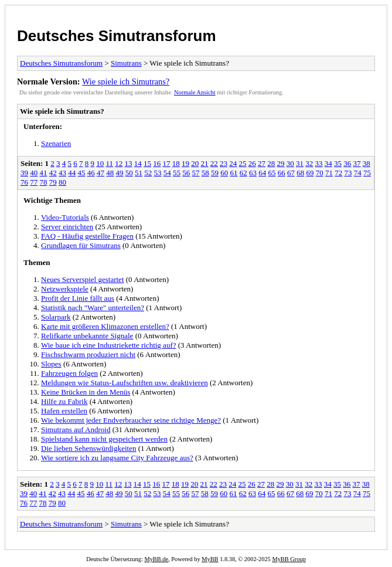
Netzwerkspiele (65, 289)
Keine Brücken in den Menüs (86, 392)
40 (34, 173)
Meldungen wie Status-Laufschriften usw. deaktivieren (125, 383)
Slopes (51, 364)
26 (252, 163)
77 (34, 182)
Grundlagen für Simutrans (81, 245)
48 (110, 173)
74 (358, 173)
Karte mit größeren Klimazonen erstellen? (105, 326)
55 (177, 173)
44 (72, 173)
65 (272, 173)
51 (139, 173)
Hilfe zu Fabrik (64, 401)
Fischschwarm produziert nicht (88, 354)
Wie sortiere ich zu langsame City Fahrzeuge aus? (117, 458)
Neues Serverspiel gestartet (83, 279)
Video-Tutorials (65, 217)
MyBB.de (156, 559)
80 (62, 182)
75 (367, 173)
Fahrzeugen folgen (69, 373)
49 (120, 173)
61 (234, 173)
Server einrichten (67, 227)
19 (185, 163)
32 (309, 163)
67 (291, 173)
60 (224, 173)
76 (24, 182)
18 (176, 163)
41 (44, 173)
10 (100, 163)
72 (338, 173)
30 (290, 163)
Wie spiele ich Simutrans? (126, 82)
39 (24, 173)
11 (110, 163)
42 (53, 173)
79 (53, 182)
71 (329, 173)
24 (233, 163)
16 (157, 163)
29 (281, 163)
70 (320, 173)
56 (186, 173)
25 (243, 163)
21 (205, 163)
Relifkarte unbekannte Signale (87, 336)
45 (82, 173)
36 (347, 163)
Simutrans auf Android (76, 430)
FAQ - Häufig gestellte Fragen (87, 236)
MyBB (210, 559)
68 (300, 173)
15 (147, 163)
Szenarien (56, 143)
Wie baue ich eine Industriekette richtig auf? (108, 345)
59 (215, 173)
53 (158, 173)
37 (357, 163)
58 (205, 173)
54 (167, 173)
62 (243, 173)
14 (138, 163)
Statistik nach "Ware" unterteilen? (93, 308)
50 (129, 173)
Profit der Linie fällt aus (78, 298)
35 (338, 163)
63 (253, 173)
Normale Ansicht (195, 92)
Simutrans (126, 63)
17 (167, 163)
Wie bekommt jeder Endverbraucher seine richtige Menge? (131, 420)
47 (100, 173)
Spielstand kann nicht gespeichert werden (104, 439)
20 (195, 163)
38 (367, 163)
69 (310, 173)
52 (148, 173)
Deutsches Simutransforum (117, 36)
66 (282, 173)
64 (262, 173)
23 (224, 163)
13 (129, 163)
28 (271, 163)
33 (319, 163)
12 (119, 163)
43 (62, 173)
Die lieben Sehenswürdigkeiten (88, 448)
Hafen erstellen (64, 411)
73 (348, 173)
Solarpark (56, 317)
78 (44, 182)
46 (91, 173)
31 (300, 163)
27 (262, 163)
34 (328, 163)
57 (196, 173)
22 (214, 163)
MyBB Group (289, 559)
